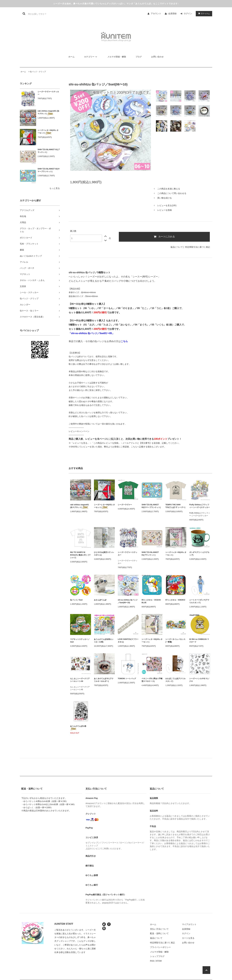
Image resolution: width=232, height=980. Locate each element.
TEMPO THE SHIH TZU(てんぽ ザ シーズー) (175, 506)
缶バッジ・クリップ (38, 72)
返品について (177, 247)
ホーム (71, 57)
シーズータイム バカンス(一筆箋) (175, 641)
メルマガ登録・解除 (117, 57)
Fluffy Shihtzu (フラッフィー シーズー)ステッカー (200, 506)
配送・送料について (159, 933)
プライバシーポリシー (160, 947)
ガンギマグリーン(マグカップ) (199, 554)
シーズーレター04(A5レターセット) (48, 132)
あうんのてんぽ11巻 (78, 728)
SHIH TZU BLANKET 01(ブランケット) (49, 151)
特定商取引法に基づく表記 (198, 247)
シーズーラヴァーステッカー (48, 93)
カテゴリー (91, 57)
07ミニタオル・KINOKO (175, 600)
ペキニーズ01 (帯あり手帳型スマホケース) (152, 680)
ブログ (139, 57)
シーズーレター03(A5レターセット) (176, 554)
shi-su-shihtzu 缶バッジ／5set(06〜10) (128, 601)
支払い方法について (159, 929)
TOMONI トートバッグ (127, 679)
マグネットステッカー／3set (80, 641)
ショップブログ (157, 956)
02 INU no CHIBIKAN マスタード (199, 641)
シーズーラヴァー (125, 505)
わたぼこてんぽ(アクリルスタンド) (175, 680)
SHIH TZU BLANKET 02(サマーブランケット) (49, 170)
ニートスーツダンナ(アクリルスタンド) (199, 601)
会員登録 (172, 13)
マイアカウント (189, 924)
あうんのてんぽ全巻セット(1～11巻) (104, 641)
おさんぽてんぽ (100, 600)
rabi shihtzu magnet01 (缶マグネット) (48, 113)
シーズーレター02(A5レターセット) (152, 641)
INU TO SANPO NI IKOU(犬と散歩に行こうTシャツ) (80, 555)
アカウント (156, 13)
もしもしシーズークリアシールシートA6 (80, 680)
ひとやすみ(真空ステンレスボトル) (104, 554)
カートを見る (188, 938)
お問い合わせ (157, 57)
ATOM (159, 961)
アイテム (203, 13)
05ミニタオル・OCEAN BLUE (151, 601)
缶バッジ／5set (76, 600)
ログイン (188, 13)
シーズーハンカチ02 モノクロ (199, 680)
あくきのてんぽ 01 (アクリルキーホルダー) (104, 680)
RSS (152, 961)
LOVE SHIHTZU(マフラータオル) (128, 641)
